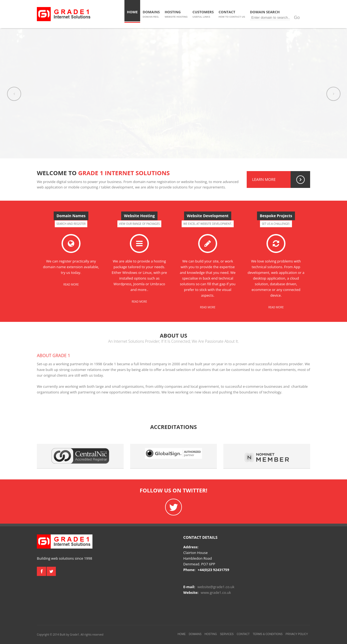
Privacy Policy (297, 634)
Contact (232, 14)
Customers (203, 14)
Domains (151, 14)
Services (227, 634)
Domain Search (277, 15)
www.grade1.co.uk (216, 592)
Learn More (281, 180)
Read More (71, 284)
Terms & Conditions (268, 634)
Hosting (176, 14)
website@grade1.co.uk (216, 587)
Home (132, 14)
